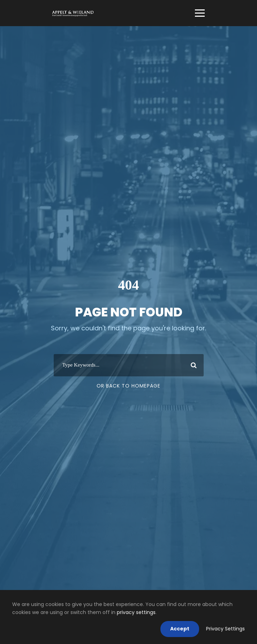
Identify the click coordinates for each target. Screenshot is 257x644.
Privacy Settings (225, 629)
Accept (180, 629)
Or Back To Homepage (128, 386)
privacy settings (136, 612)
